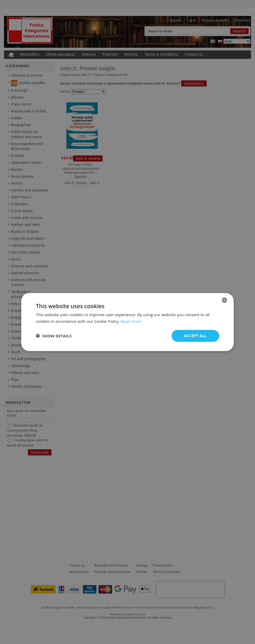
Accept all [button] (195, 336)
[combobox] (224, 300)
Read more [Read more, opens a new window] (131, 321)
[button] (54, 336)
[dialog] (127, 322)
